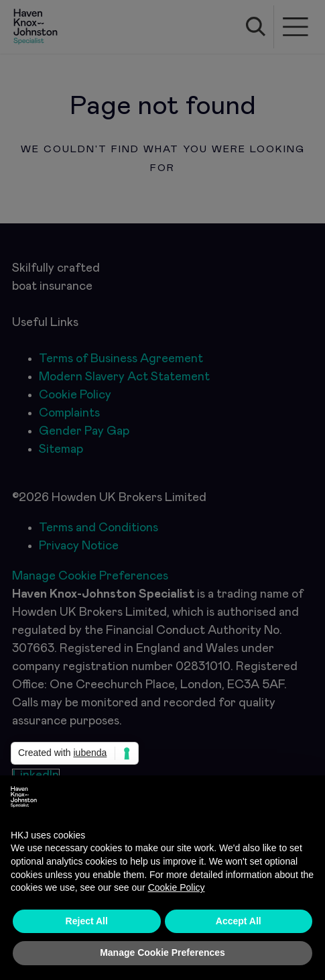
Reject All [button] (87, 921)
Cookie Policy (177, 887)
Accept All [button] (239, 921)
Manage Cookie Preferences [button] (162, 952)
